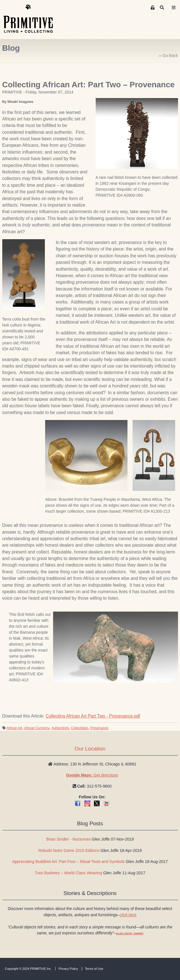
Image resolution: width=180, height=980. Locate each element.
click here (128, 915)
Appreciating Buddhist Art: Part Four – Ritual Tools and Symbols (68, 862)
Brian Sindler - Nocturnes (68, 839)
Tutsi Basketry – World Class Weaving (68, 873)
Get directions (92, 775)
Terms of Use (94, 969)
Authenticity (60, 728)
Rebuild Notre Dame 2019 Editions (69, 850)
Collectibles (80, 728)
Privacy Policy (68, 969)
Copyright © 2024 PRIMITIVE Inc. (29, 969)
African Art (14, 728)
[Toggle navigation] (173, 8)
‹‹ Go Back (169, 56)
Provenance (99, 728)
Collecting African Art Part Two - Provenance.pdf (93, 716)
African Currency (37, 728)
